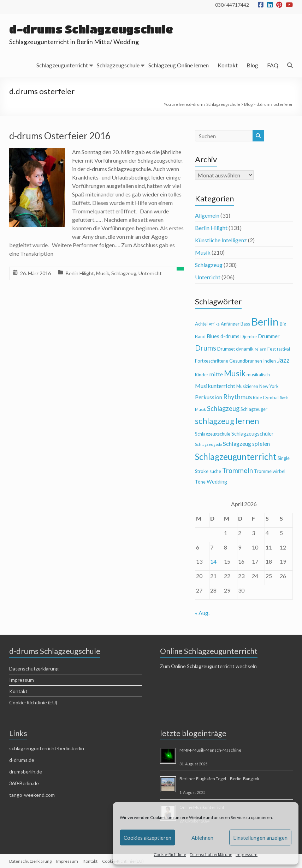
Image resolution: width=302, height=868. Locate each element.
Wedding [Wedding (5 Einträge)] (217, 482)
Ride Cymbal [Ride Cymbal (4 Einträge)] (266, 397)
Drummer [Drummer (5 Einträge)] (269, 336)
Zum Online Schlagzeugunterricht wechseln (208, 666)
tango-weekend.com (32, 795)
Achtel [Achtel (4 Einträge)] (201, 324)
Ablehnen (202, 838)
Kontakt (228, 65)
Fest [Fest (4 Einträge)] (272, 349)
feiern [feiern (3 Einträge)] (260, 349)
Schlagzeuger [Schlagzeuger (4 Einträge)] (254, 409)
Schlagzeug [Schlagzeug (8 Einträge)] (223, 408)
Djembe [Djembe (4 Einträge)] (249, 336)
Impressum (247, 854)
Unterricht (150, 273)
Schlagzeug (124, 273)
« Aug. (202, 613)
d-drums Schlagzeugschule (92, 29)
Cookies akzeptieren (147, 838)
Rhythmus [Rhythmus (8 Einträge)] (238, 397)
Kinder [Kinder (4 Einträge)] (202, 375)
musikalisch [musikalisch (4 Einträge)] (258, 375)
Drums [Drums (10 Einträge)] (206, 348)
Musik (103, 273)
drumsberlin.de (26, 772)
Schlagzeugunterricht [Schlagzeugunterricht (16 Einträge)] (236, 457)
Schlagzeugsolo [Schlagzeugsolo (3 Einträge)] (208, 444)
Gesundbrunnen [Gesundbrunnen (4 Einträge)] (246, 361)
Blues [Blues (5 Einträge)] (213, 336)
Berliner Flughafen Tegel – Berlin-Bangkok (219, 779)
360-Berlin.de (24, 783)
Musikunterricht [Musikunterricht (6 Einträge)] (215, 386)
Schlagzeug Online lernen (179, 65)
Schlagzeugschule (118, 65)
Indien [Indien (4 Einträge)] (270, 361)
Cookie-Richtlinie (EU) (33, 702)
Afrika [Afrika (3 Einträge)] (214, 324)
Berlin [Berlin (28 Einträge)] (265, 321)
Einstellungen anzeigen (260, 838)
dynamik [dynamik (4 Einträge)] (245, 349)
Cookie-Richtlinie (170, 854)
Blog (252, 65)
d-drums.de (22, 760)
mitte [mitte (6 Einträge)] (216, 374)
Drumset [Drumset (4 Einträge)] (226, 349)
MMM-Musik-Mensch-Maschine (210, 750)
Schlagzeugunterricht (62, 65)
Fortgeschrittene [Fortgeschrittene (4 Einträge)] (212, 361)
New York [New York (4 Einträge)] (269, 386)
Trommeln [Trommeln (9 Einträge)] (238, 470)
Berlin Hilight (80, 273)
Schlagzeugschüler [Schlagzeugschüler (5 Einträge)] (253, 434)
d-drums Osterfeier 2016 (60, 136)
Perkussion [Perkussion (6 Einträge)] (209, 397)
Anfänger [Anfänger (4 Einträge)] (230, 324)
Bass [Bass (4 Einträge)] (245, 324)
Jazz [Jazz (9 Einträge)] (283, 360)
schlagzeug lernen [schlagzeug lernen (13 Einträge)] (227, 421)
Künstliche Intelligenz (221, 240)
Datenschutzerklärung (211, 854)
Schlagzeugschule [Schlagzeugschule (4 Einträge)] (213, 434)
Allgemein (207, 215)
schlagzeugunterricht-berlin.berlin (47, 748)
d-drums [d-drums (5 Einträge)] (230, 336)
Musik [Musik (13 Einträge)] (235, 373)
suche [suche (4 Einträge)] (215, 471)
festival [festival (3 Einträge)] (283, 349)
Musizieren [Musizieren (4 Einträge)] (247, 386)
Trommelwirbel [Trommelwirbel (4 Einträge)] (270, 471)
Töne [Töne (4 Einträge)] (200, 482)
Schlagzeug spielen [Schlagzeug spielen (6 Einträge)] (246, 444)
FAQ (273, 65)
